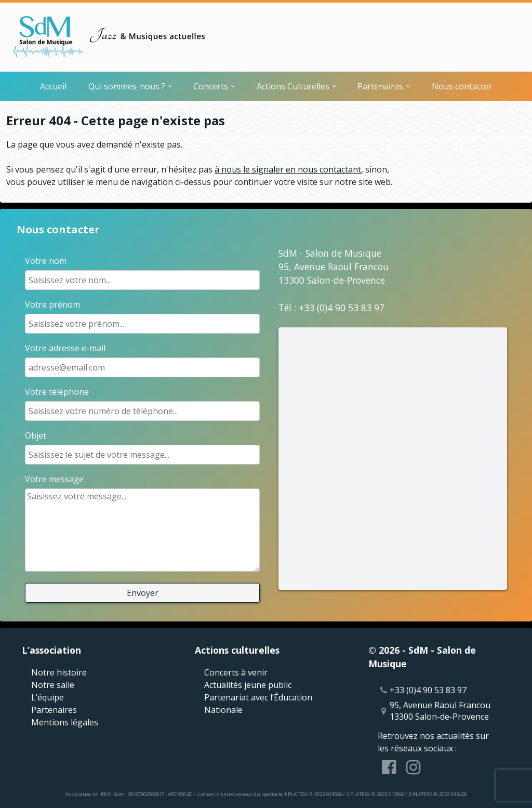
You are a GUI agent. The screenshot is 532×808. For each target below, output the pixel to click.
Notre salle (53, 685)
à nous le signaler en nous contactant (288, 169)
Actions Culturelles (293, 86)
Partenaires (380, 86)
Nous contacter (462, 86)
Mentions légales (65, 722)
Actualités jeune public (248, 685)
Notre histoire (59, 672)
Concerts (211, 86)
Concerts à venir (236, 672)
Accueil (53, 86)
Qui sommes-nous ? (127, 86)
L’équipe (48, 697)
